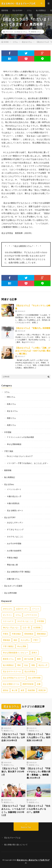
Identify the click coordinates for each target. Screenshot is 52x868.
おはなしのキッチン (15, 522)
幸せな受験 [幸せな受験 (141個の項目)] (22, 646)
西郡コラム (11, 418)
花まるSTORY (17, 10)
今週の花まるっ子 (14, 496)
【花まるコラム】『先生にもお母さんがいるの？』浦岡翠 (39, 809)
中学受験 (8, 432)
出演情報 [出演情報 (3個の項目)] (37, 627)
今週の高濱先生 (13, 503)
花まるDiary (9, 484)
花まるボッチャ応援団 (13, 586)
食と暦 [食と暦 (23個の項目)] (14, 690)
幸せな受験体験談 (14, 444)
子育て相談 (9, 451)
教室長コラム (36, 32)
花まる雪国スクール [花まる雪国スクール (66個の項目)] (11, 684)
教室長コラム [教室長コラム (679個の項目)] (8, 659)
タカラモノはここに (15, 537)
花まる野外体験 (10, 593)
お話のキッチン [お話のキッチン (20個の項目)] (22, 609)
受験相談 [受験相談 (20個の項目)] (7, 640)
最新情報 (5, 10)
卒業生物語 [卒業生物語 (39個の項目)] (16, 634)
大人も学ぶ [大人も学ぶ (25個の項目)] (25, 640)
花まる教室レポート (15, 510)
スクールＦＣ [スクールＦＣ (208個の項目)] (8, 621)
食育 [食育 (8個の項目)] (22, 690)
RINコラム (11, 397)
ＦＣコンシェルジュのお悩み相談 (20, 437)
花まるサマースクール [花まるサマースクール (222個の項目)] (12, 671)
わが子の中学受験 (14, 544)
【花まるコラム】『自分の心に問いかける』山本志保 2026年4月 (13, 737)
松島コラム (11, 404)
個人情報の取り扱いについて (16, 845)
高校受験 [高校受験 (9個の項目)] (31, 690)
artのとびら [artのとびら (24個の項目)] (8, 609)
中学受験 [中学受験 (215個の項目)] (40, 621)
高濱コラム (11, 425)
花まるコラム (22, 32)
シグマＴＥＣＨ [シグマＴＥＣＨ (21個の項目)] (31, 615)
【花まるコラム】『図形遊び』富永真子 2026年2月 (13, 772)
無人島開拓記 (41, 10)
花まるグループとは (12, 838)
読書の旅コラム (13, 579)
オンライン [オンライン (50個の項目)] (7, 615)
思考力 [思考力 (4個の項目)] (34, 653)
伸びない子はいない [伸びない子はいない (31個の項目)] (11, 627)
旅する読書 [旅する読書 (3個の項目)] (29, 659)
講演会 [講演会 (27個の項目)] (6, 690)
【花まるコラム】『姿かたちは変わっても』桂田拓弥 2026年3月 (39, 737)
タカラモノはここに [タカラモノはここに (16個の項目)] (25, 621)
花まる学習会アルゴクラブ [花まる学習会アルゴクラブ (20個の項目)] (14, 678)
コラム (29, 10)
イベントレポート (14, 489)
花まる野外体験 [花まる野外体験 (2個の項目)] (34, 678)
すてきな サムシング (15, 529)
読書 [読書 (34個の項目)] (39, 684)
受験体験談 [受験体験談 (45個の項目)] (41, 634)
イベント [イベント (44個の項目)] (36, 609)
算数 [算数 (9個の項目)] (33, 665)
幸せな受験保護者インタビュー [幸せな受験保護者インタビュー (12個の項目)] (16, 653)
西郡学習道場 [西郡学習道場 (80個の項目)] (28, 684)
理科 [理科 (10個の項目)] (19, 665)
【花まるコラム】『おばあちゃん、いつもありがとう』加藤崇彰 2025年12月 (13, 811)
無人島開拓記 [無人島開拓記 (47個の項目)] (8, 665)
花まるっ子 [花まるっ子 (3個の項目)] (43, 665)
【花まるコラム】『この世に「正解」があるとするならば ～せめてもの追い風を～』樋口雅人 (33, 351)
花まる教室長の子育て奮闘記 (19, 572)
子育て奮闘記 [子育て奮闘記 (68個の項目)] (8, 646)
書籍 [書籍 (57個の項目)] (39, 659)
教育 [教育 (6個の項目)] (19, 659)
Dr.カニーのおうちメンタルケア (20, 456)
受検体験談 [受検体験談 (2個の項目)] (29, 634)
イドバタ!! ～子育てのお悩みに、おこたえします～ (28, 463)
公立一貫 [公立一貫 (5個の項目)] (26, 627)
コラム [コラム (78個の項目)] (18, 615)
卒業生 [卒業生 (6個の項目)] (6, 634)
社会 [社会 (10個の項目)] (26, 665)
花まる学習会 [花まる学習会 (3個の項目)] (30, 671)
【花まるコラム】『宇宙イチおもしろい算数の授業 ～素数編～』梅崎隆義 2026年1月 (39, 773)
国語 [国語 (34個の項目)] (15, 640)
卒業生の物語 (12, 558)
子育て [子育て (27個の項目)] (36, 640)
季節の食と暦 (12, 565)
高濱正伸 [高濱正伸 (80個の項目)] (42, 690)
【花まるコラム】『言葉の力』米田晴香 (33, 328)
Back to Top (26, 827)
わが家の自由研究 (14, 551)
